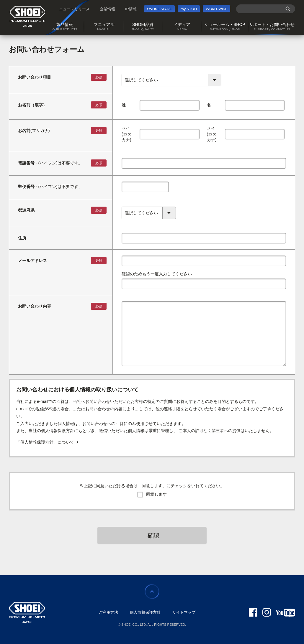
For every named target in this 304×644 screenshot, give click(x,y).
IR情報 (131, 9)
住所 (22, 238)
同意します (156, 494)
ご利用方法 (108, 612)
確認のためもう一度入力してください (157, 274)
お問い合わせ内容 (35, 306)
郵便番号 (26, 187)
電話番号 (26, 163)
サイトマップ (184, 612)
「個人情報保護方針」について (45, 442)
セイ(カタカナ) (126, 134)
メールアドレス (32, 261)
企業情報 (107, 9)
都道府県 (26, 210)
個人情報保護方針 (145, 612)
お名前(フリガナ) (34, 131)
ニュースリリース (74, 9)
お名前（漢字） (32, 105)
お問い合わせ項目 (35, 77)
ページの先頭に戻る (152, 592)
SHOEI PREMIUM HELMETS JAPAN (28, 16)
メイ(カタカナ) (212, 134)
